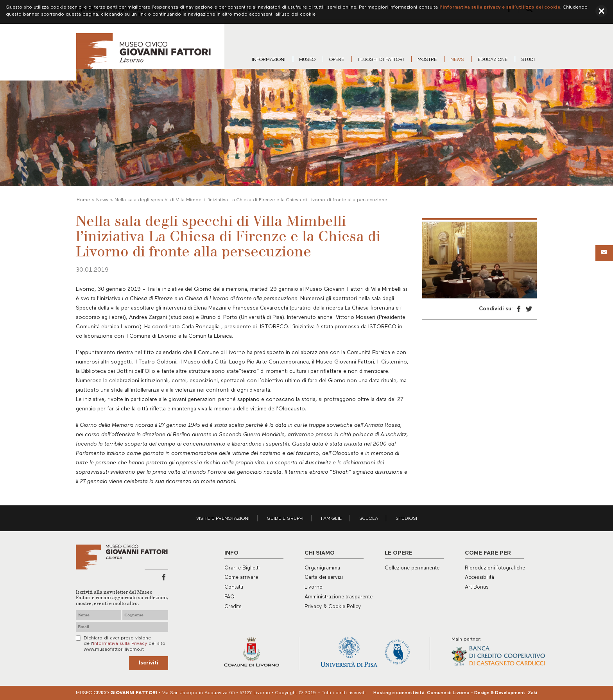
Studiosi (406, 519)
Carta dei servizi (324, 577)
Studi (528, 60)
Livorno (314, 587)
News (457, 60)
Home (83, 200)
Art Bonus (477, 587)
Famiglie (331, 519)
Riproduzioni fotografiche (495, 568)
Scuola (369, 519)
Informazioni (269, 60)
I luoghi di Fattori (381, 60)
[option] (479, 260)
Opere (337, 60)
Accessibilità (479, 577)
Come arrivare (241, 577)
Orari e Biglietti (242, 568)
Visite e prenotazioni (223, 519)
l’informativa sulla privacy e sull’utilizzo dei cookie (500, 7)
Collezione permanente (412, 568)
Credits (233, 607)
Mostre (427, 60)
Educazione (493, 60)
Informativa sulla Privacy (120, 644)
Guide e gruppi (285, 519)
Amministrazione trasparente (339, 597)
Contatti (234, 587)
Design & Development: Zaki (506, 693)
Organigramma (322, 568)
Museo (307, 60)
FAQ (229, 597)
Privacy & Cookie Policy (333, 607)
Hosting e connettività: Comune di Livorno (421, 693)
